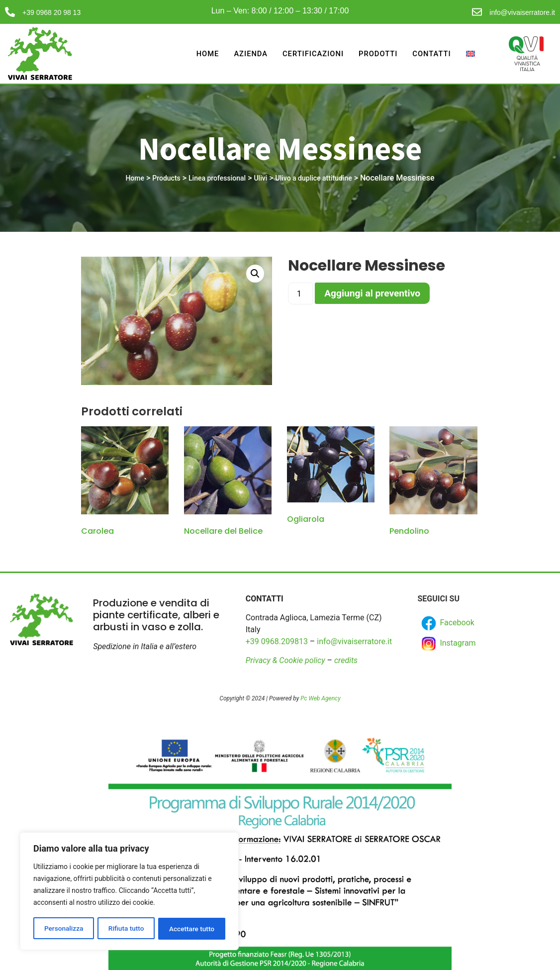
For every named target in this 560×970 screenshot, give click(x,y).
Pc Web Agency (320, 698)
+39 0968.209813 (277, 641)
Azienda (248, 54)
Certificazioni (311, 54)
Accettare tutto (192, 929)
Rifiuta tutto (126, 929)
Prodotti (377, 54)
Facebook (447, 623)
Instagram (448, 644)
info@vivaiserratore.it (522, 12)
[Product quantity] (300, 293)
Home (204, 54)
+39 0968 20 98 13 (51, 12)
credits (346, 660)
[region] (129, 892)
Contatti (431, 54)
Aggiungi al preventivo (372, 293)
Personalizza (63, 929)
